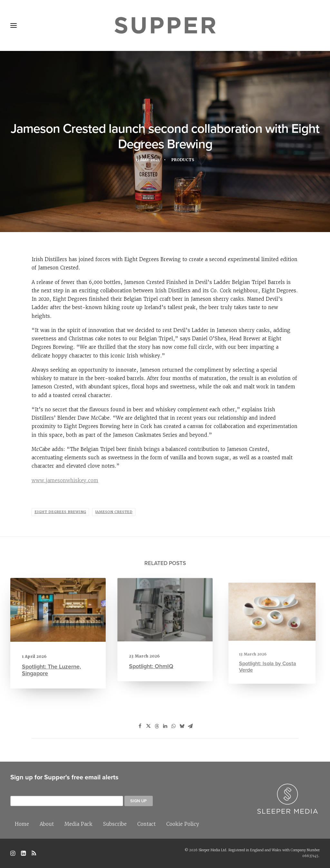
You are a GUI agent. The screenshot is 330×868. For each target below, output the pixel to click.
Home (22, 824)
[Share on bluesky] (182, 726)
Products (184, 161)
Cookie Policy (183, 824)
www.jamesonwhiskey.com (65, 480)
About (47, 824)
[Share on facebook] (140, 726)
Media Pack (78, 824)
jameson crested (114, 512)
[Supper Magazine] (165, 25)
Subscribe (115, 824)
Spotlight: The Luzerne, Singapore (52, 667)
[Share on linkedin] (165, 726)
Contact (146, 824)
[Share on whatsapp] (173, 726)
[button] (58, 612)
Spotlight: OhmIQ (156, 654)
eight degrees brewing (60, 512)
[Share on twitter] (148, 726)
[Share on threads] (157, 726)
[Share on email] (190, 726)
